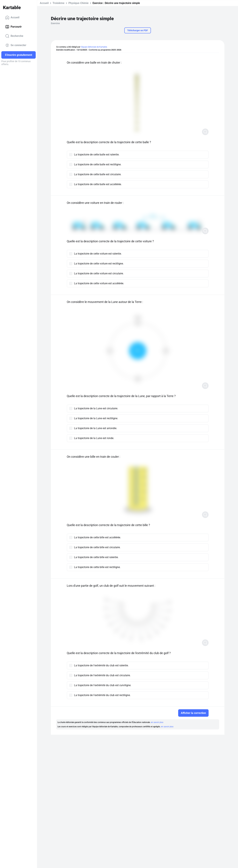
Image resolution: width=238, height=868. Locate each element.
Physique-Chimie (79, 3)
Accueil (12, 18)
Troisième (59, 3)
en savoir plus (157, 722)
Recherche (14, 36)
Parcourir (13, 27)
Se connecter (16, 45)
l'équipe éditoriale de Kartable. (94, 47)
